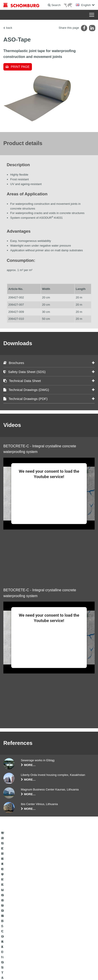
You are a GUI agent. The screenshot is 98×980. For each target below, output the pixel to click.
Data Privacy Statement (49, 965)
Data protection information (78, 965)
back (9, 28)
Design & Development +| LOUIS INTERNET (49, 971)
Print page (20, 67)
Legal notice (28, 965)
